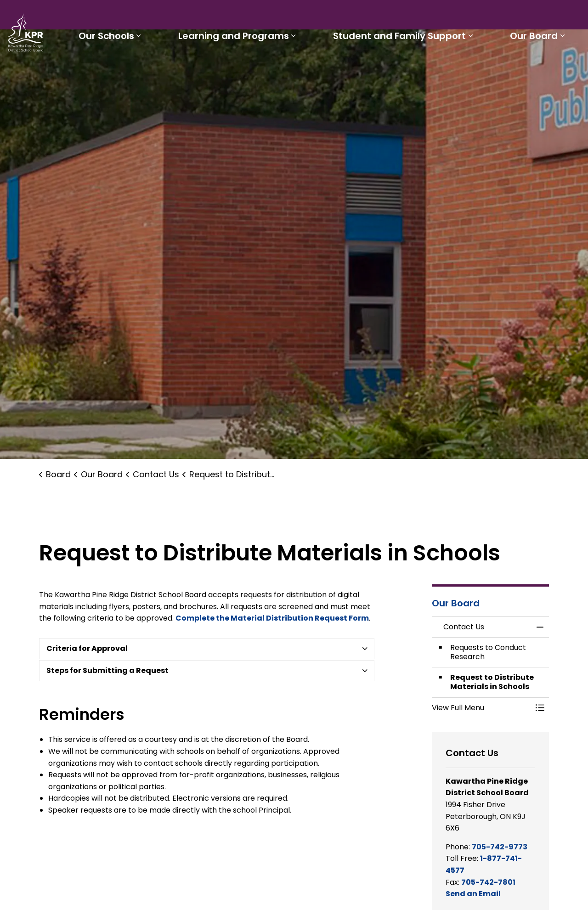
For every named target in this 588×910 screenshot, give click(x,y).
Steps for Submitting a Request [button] (107, 670)
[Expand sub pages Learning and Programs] (319, 68)
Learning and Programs (259, 68)
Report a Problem (448, 17)
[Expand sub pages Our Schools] (175, 68)
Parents (319, 17)
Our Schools (142, 68)
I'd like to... (523, 17)
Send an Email (473, 894)
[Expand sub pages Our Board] (568, 68)
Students (277, 17)
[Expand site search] (572, 17)
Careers (388, 17)
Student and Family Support (415, 68)
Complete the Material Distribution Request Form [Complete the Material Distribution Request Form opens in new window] (272, 618)
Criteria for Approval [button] (87, 648)
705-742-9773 (500, 847)
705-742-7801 (488, 882)
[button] (481, 708)
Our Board (539, 68)
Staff (353, 17)
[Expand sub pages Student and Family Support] (486, 68)
